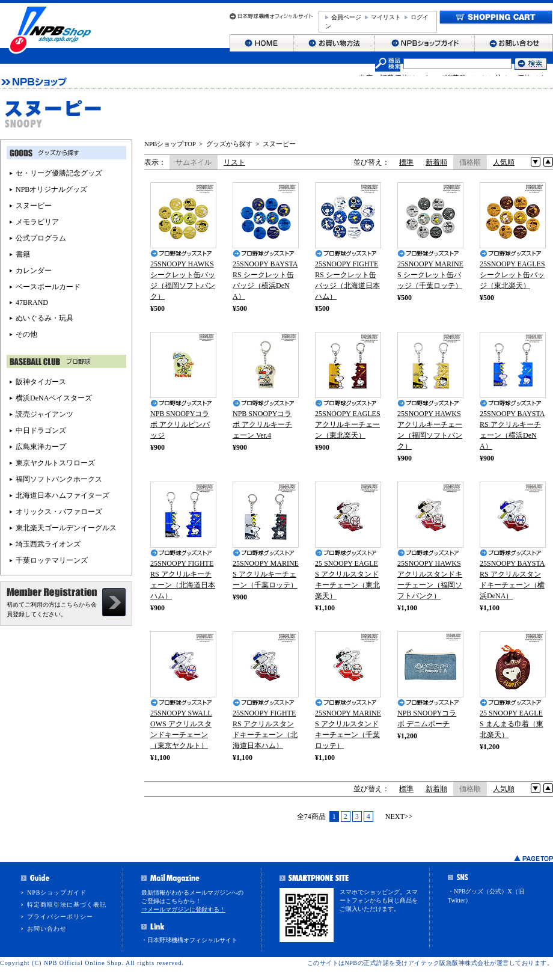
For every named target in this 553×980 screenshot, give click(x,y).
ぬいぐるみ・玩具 (44, 318)
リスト (234, 162)
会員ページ (346, 17)
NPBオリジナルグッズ (51, 189)
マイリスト (386, 17)
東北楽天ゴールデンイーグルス (66, 528)
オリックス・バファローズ (59, 512)
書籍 (23, 254)
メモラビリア (37, 222)
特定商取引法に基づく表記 (67, 905)
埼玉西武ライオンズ (48, 544)
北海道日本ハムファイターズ (63, 495)
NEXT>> (399, 816)
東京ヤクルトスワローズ (55, 463)
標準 (406, 162)
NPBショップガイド (57, 893)
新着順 (436, 162)
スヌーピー (279, 144)
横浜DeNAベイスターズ (54, 398)
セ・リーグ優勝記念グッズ (59, 173)
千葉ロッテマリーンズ (52, 560)
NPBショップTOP (170, 144)
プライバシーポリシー (60, 917)
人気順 (504, 162)
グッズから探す (229, 144)
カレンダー (34, 271)
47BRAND (32, 302)
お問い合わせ (47, 929)
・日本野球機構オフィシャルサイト (189, 940)
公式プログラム (41, 238)
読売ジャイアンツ (44, 414)
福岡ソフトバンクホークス (59, 479)
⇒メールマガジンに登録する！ (183, 909)
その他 (26, 334)
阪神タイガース (41, 382)
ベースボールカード (48, 287)
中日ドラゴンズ (41, 430)
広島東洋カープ (41, 447)
